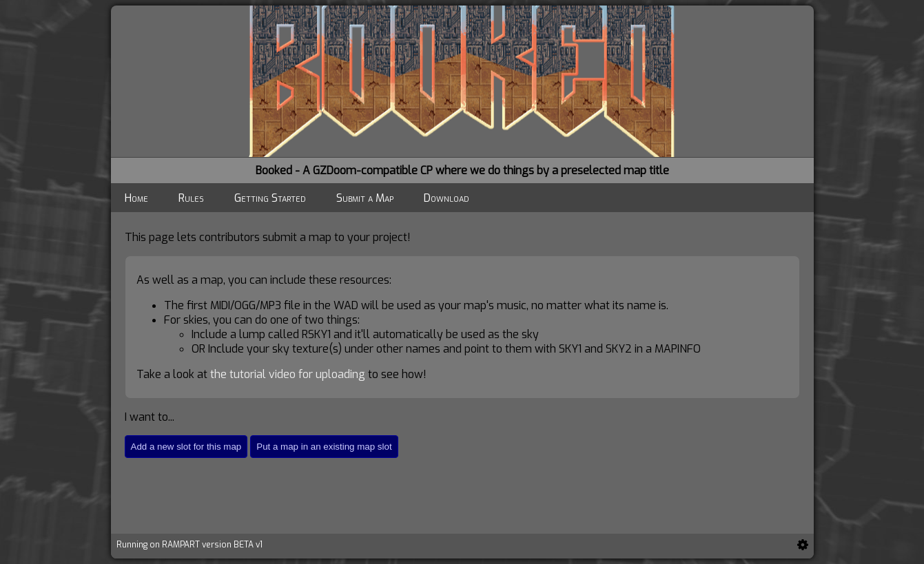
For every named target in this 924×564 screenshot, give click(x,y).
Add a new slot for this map (186, 447)
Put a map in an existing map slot (324, 447)
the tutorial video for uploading (288, 374)
